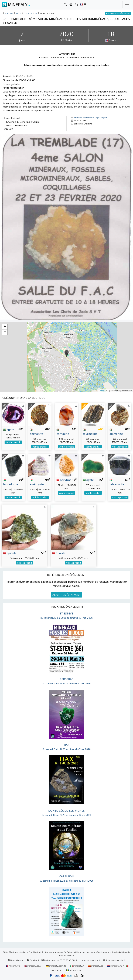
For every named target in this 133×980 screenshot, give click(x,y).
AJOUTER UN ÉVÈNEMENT (66, 595)
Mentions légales (18, 952)
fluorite (59, 553)
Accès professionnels (98, 952)
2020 (19, 13)
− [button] (5, 332)
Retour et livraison (76, 952)
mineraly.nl (115, 966)
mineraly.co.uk (33, 966)
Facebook (33, 960)
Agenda (9, 13)
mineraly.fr (13, 966)
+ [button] (5, 327)
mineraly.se (74, 970)
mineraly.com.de (56, 966)
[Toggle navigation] (127, 5)
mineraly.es (96, 966)
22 (36, 13)
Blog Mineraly (16, 960)
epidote (10, 553)
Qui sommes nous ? (55, 952)
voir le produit (13, 442)
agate (9, 429)
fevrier (28, 13)
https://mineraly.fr (116, 960)
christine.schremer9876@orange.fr (91, 117)
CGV (5, 952)
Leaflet (102, 391)
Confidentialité (36, 952)
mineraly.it (77, 966)
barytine (64, 480)
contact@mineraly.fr (90, 960)
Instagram (48, 960)
